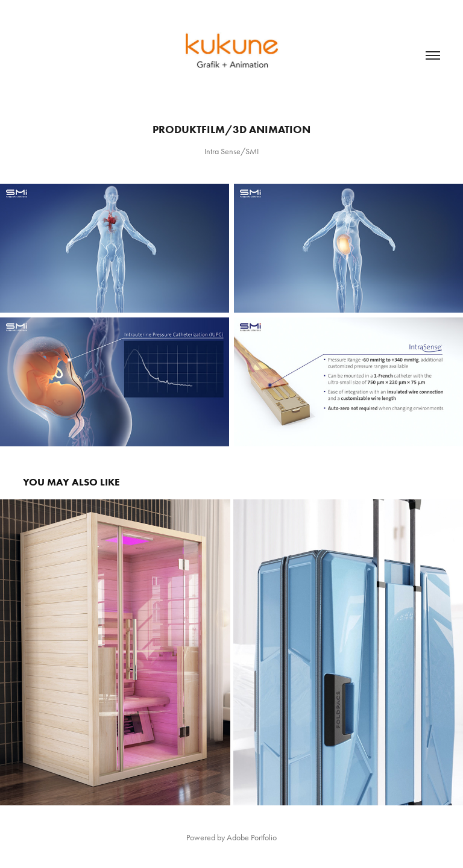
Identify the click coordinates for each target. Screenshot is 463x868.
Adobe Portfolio (252, 838)
